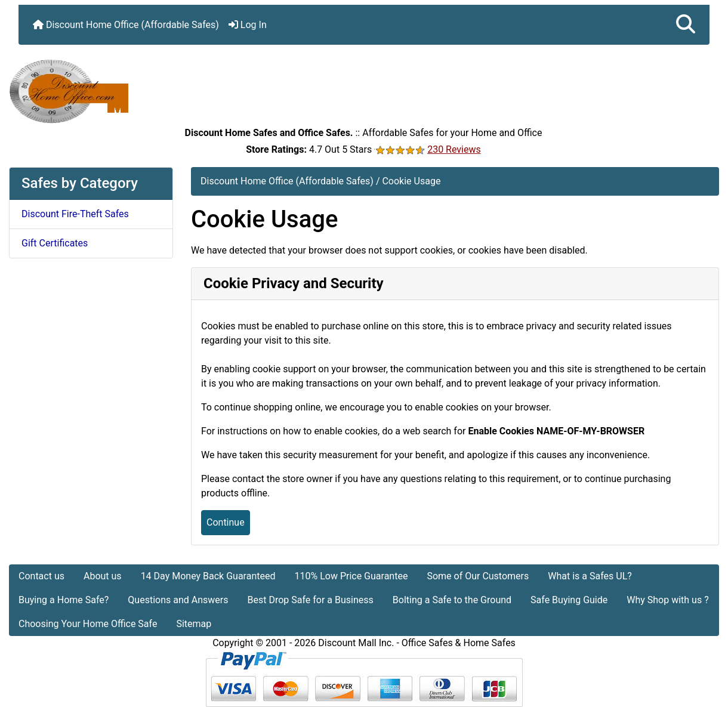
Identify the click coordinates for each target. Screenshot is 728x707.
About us (103, 576)
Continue (226, 522)
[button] (686, 25)
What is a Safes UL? (590, 576)
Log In (248, 25)
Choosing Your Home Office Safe (88, 624)
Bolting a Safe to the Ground (452, 600)
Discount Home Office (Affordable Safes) (126, 25)
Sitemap (194, 624)
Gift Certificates (55, 243)
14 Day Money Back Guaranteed (208, 576)
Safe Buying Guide (569, 600)
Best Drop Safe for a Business (311, 600)
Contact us (41, 576)
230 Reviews (454, 149)
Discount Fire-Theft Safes (75, 214)
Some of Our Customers (478, 576)
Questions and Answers (178, 600)
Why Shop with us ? (667, 600)
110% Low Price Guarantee (351, 576)
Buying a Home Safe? (64, 600)
